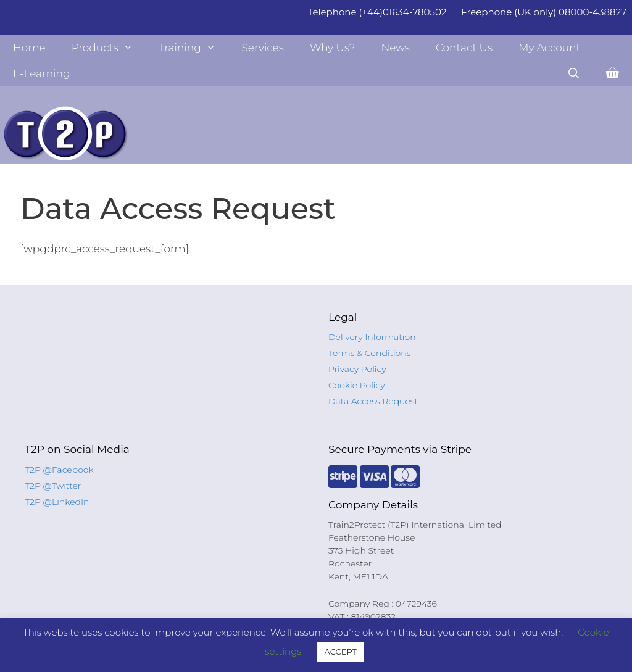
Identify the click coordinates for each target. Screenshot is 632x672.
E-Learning (42, 73)
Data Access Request (373, 401)
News (395, 48)
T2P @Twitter (53, 486)
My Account (549, 48)
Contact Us (464, 48)
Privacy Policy (357, 369)
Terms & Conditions (369, 353)
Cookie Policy (357, 385)
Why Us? (333, 48)
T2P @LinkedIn (57, 502)
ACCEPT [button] (341, 652)
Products (109, 48)
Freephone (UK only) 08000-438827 (544, 12)
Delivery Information (372, 337)
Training (193, 48)
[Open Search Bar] (573, 73)
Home (29, 48)
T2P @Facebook (59, 470)
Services (262, 48)
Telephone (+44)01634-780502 (377, 12)
